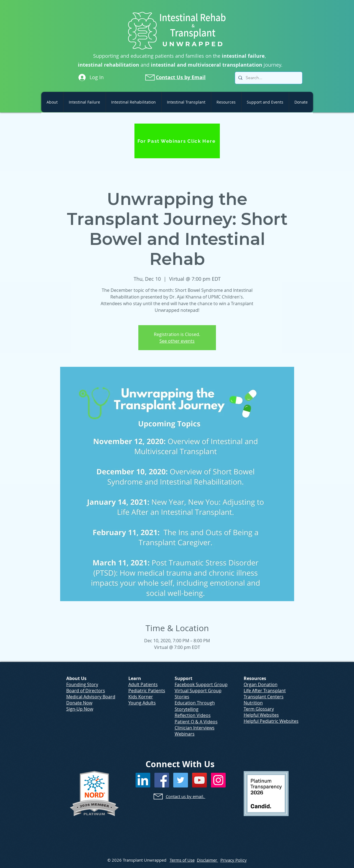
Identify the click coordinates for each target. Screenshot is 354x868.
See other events (177, 341)
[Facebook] (162, 780)
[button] (52, 102)
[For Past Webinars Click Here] (177, 141)
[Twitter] (181, 780)
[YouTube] (199, 780)
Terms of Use (182, 860)
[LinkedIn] (143, 780)
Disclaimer (207, 860)
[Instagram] (218, 780)
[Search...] (268, 78)
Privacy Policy (234, 860)
